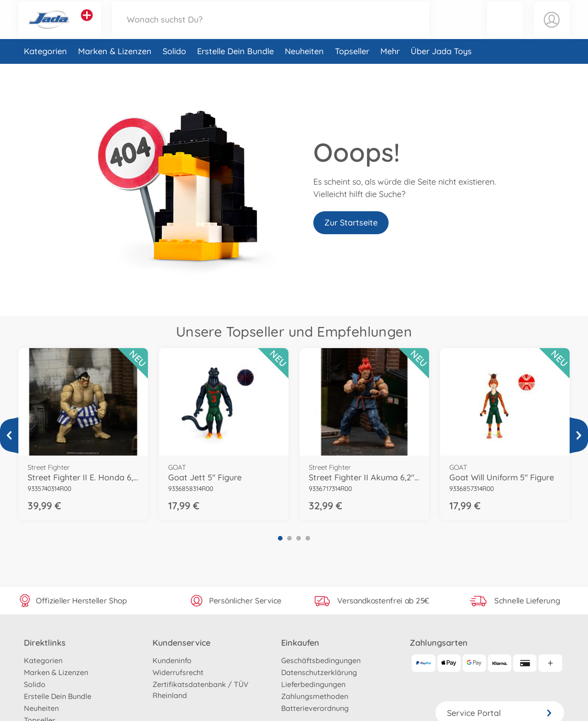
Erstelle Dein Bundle (235, 70)
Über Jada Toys (441, 70)
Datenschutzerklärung (319, 672)
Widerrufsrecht (178, 672)
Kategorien (45, 70)
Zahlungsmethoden (315, 696)
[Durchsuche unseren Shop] (271, 29)
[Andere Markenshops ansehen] (87, 25)
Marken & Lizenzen (115, 70)
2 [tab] (289, 538)
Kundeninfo (172, 660)
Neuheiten (304, 70)
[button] (505, 29)
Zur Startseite (351, 222)
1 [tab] (280, 538)
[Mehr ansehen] (9, 435)
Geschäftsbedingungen (321, 660)
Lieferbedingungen (313, 684)
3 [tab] (299, 538)
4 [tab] (308, 538)
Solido (174, 70)
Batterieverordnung (315, 708)
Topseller (352, 70)
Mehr (390, 70)
